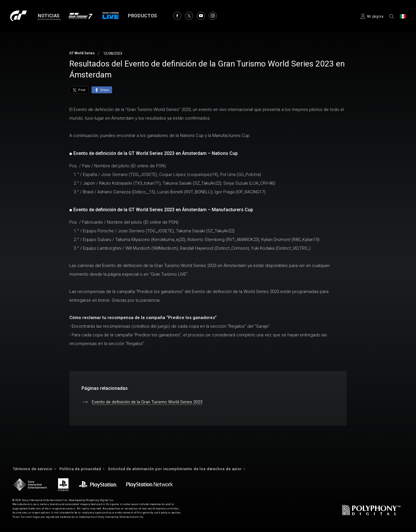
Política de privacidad (86, 469)
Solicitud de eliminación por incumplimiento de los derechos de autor (188, 469)
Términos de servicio (35, 469)
